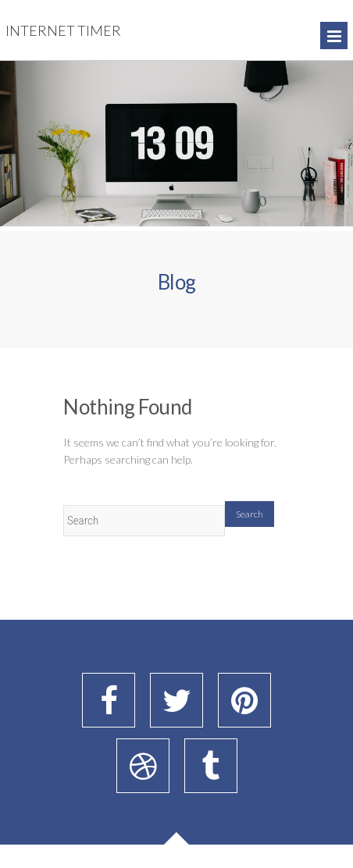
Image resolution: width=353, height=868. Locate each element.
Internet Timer (63, 30)
